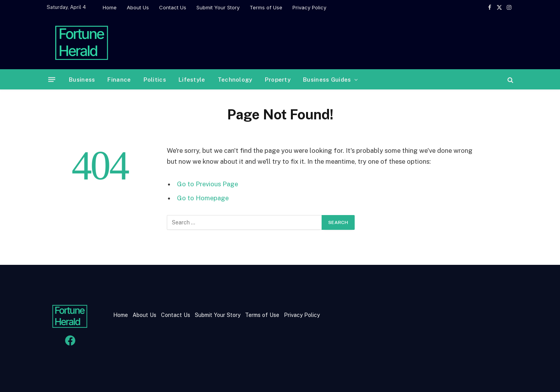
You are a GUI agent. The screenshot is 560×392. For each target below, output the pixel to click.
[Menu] (52, 80)
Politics (155, 80)
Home (110, 7)
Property (278, 80)
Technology (235, 80)
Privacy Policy (309, 7)
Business (82, 80)
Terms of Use (266, 7)
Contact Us (173, 7)
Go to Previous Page (207, 184)
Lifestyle (192, 80)
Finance (119, 80)
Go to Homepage (203, 198)
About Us (138, 7)
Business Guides (327, 80)
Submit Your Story (218, 7)
